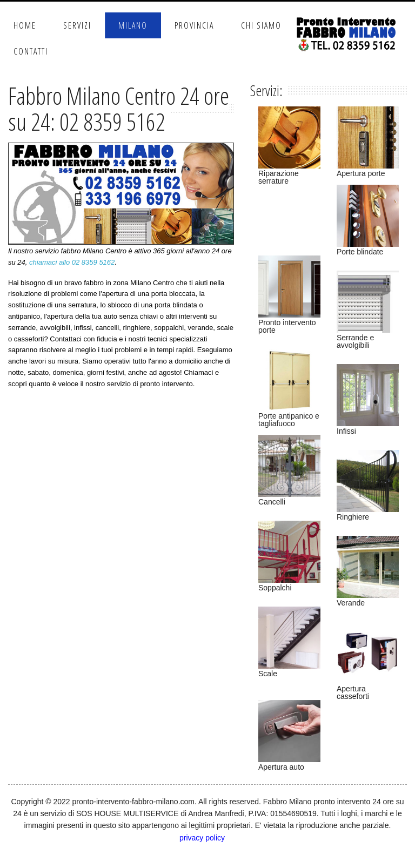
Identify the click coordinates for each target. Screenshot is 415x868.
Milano (133, 25)
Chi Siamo (261, 25)
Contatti (31, 51)
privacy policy (202, 838)
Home (25, 25)
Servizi (77, 25)
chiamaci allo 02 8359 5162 (72, 262)
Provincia (194, 25)
